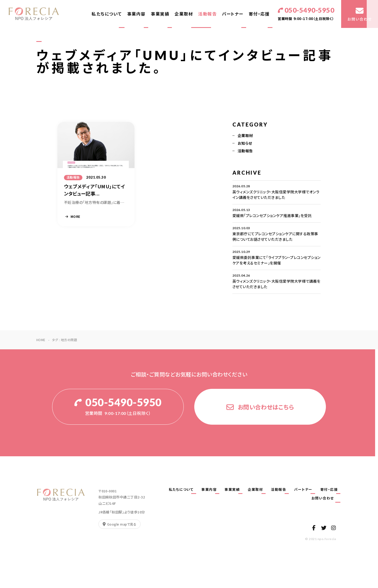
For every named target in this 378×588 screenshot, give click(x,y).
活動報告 (207, 14)
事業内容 (136, 14)
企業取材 (184, 14)
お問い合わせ (325, 498)
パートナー (233, 14)
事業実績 (160, 14)
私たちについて (107, 14)
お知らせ (245, 144)
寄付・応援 (259, 14)
